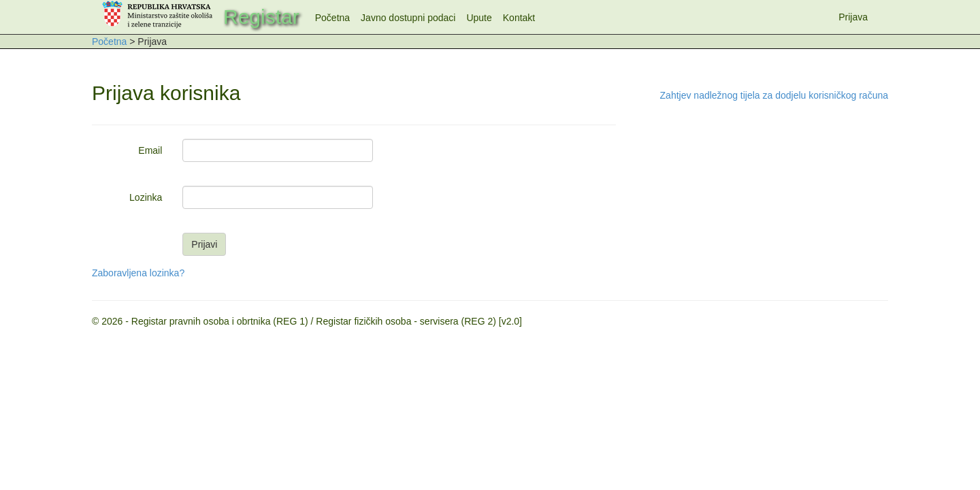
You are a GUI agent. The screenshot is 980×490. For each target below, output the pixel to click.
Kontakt (519, 18)
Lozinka (146, 197)
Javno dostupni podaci (408, 18)
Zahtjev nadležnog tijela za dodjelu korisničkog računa (774, 95)
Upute (479, 18)
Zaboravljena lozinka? (138, 273)
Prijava (853, 17)
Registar (261, 17)
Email (150, 150)
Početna (332, 18)
